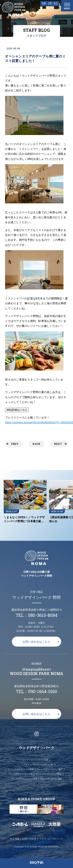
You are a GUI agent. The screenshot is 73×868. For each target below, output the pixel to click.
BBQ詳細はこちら (17, 410)
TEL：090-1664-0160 (36, 692)
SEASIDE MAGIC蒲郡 (51, 779)
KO (56, 4)
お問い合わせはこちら (36, 642)
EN (44, 4)
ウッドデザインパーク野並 (49, 774)
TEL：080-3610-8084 (36, 615)
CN (50, 4)
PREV (13, 444)
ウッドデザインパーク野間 (21, 769)
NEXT (60, 444)
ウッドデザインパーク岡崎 (35, 760)
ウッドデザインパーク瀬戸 (50, 769)
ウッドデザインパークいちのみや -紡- (35, 765)
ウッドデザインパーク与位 (24, 779)
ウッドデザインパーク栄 (21, 774)
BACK (36, 444)
